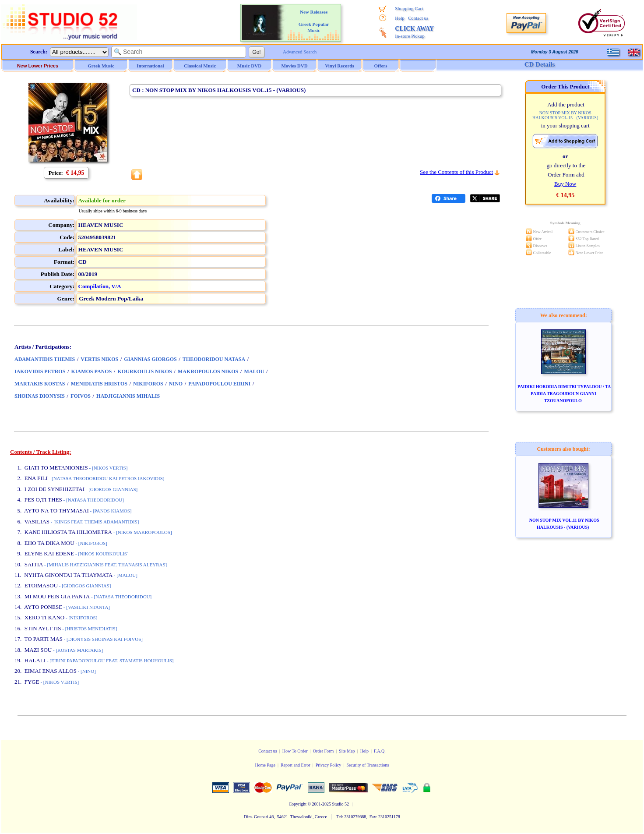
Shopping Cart (409, 8)
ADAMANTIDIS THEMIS (45, 359)
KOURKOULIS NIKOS (144, 371)
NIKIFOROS (148, 384)
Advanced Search (300, 52)
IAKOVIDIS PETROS (40, 371)
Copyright (297, 804)
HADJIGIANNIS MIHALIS (128, 396)
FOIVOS (81, 396)
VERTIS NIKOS (99, 359)
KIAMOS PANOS (92, 371)
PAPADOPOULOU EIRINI (219, 384)
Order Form (324, 751)
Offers (381, 66)
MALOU (254, 371)
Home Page (265, 765)
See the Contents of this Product (456, 172)
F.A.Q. (380, 751)
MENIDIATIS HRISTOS (99, 384)
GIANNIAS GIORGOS (150, 359)
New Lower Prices (38, 66)
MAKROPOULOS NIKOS (208, 371)
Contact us (418, 18)
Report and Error (296, 765)
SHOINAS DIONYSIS (40, 396)
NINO (176, 384)
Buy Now (565, 184)
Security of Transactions (368, 765)
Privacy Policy (329, 765)
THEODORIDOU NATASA (214, 359)
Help (399, 18)
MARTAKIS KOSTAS (40, 384)
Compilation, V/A (100, 286)
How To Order (295, 751)
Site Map (347, 751)
